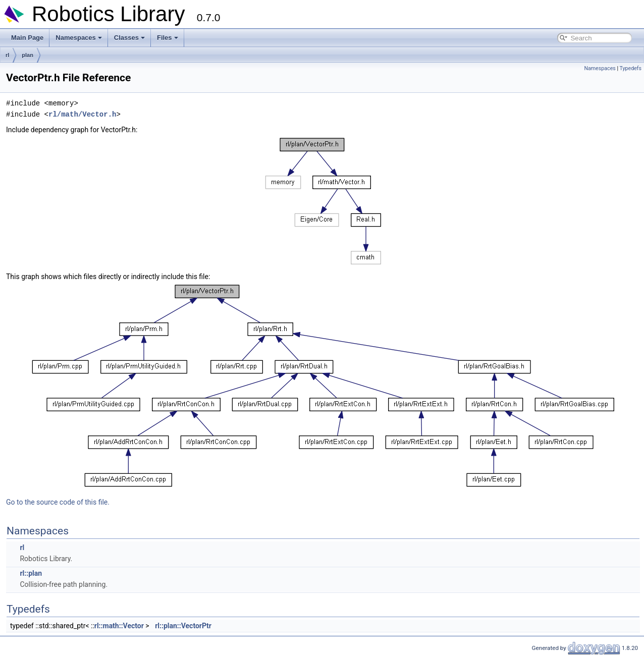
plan (28, 55)
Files (168, 38)
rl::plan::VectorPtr (183, 626)
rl (7, 55)
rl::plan (31, 573)
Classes (129, 38)
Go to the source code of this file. (58, 502)
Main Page (27, 38)
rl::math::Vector (119, 626)
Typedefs (630, 68)
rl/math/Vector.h (82, 114)
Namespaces (79, 38)
